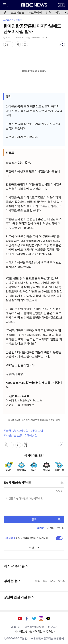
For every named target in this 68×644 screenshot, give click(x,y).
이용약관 (53, 627)
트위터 (34, 619)
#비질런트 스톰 (13, 435)
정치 (58, 13)
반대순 (61, 528)
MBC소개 (15, 627)
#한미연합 (31, 435)
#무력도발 (37, 431)
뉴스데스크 (17, 13)
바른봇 (10, 538)
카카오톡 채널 (48, 619)
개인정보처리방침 (34, 627)
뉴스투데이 (35, 13)
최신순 (41, 528)
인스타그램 (41, 619)
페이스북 (27, 619)
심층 (48, 13)
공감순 (51, 528)
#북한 (7, 431)
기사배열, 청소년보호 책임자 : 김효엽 (34, 631)
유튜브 (20, 619)
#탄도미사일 (21, 431)
